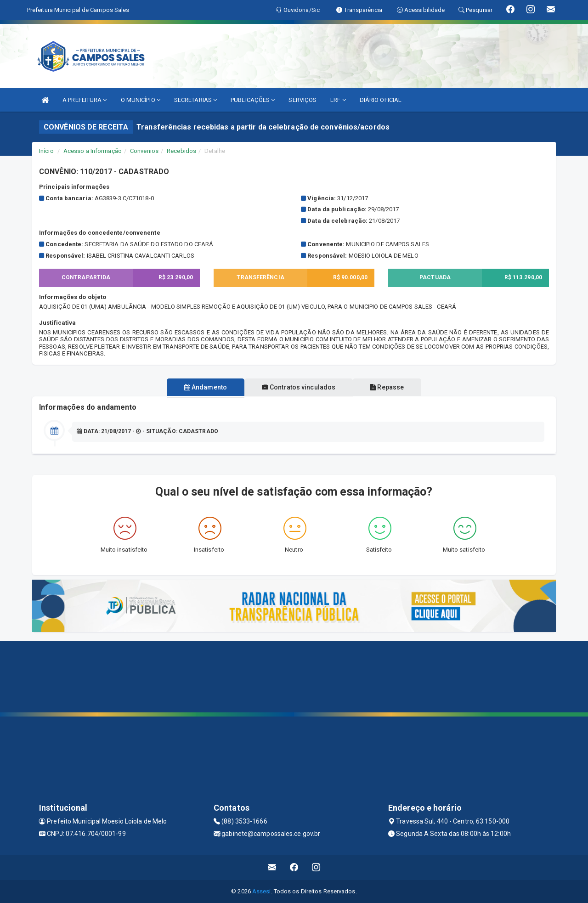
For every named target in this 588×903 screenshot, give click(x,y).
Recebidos (181, 151)
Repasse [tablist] (391, 387)
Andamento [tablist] (202, 387)
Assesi (262, 891)
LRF (338, 100)
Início (46, 151)
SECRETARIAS (195, 100)
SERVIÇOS (302, 100)
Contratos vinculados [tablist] (299, 387)
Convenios (144, 151)
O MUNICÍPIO (141, 100)
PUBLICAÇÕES (253, 100)
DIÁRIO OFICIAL (381, 100)
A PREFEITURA (85, 100)
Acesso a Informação (93, 151)
